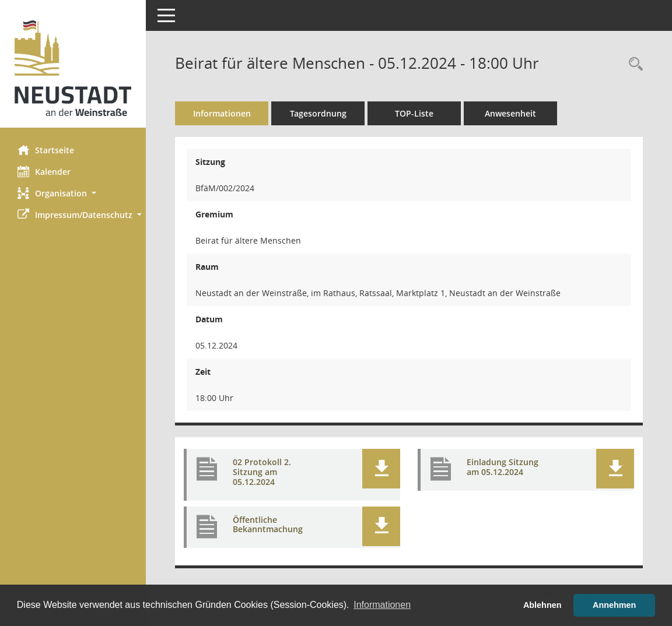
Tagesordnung (318, 113)
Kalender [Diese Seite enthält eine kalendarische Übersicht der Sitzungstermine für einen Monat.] (44, 171)
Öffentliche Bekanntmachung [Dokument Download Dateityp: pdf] (268, 525)
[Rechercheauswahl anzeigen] (633, 64)
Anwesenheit (510, 113)
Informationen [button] (382, 605)
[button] (73, 193)
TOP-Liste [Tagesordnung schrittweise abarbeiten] (414, 113)
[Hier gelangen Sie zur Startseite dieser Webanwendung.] (73, 68)
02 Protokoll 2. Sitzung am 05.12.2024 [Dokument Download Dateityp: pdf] (262, 472)
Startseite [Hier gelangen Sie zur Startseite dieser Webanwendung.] (46, 150)
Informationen (222, 113)
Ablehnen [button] (542, 605)
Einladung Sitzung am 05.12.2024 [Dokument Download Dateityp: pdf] (503, 467)
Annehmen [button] (614, 605)
